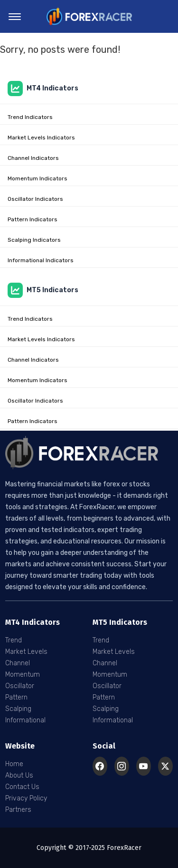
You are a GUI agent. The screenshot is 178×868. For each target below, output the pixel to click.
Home (14, 764)
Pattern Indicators (33, 219)
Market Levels (26, 652)
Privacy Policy (26, 798)
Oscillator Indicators (35, 199)
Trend (14, 640)
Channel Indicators (33, 158)
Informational (25, 720)
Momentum (23, 675)
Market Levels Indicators (41, 138)
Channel (18, 663)
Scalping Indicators (34, 240)
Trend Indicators (30, 117)
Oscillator (20, 686)
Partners (18, 810)
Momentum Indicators (37, 178)
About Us (19, 775)
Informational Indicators (41, 260)
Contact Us (22, 787)
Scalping (18, 709)
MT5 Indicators (43, 290)
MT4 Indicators (43, 89)
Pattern (16, 697)
